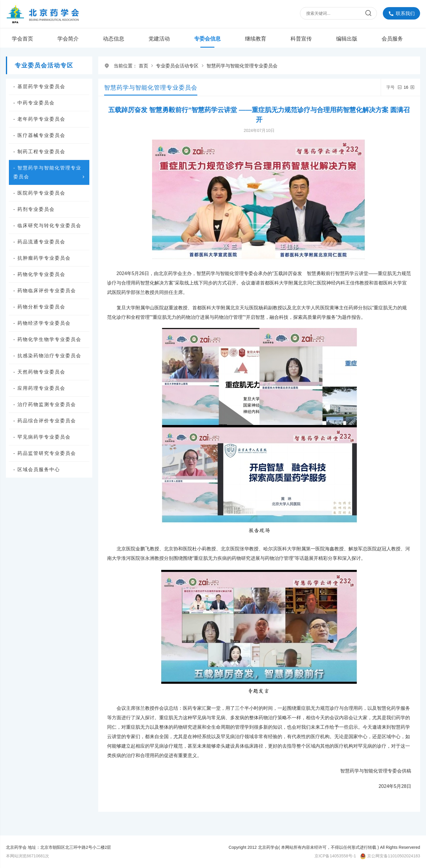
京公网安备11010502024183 (394, 856)
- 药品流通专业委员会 (39, 242)
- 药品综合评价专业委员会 (45, 421)
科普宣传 (301, 39)
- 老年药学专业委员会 (39, 119)
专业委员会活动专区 (177, 66)
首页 (143, 66)
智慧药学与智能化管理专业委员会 (242, 66)
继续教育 (256, 39)
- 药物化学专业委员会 (39, 274)
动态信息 (114, 39)
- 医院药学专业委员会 (39, 193)
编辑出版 (347, 39)
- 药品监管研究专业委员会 (45, 453)
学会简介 (68, 39)
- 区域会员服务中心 (37, 469)
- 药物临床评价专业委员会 (45, 291)
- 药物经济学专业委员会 (42, 323)
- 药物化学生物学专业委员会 (47, 339)
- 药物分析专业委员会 (39, 307)
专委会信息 (207, 39)
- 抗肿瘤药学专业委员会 (42, 258)
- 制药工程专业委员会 (39, 152)
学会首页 (22, 39)
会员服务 (392, 39)
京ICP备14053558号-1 (335, 856)
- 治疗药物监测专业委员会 (45, 404)
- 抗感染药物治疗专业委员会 (47, 356)
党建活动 (159, 39)
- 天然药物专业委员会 (39, 372)
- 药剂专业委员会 (34, 209)
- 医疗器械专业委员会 (39, 135)
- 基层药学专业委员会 (39, 87)
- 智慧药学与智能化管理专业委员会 (50, 173)
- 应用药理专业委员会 (39, 388)
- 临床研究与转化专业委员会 (47, 226)
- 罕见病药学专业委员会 (42, 437)
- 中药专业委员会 (34, 103)
